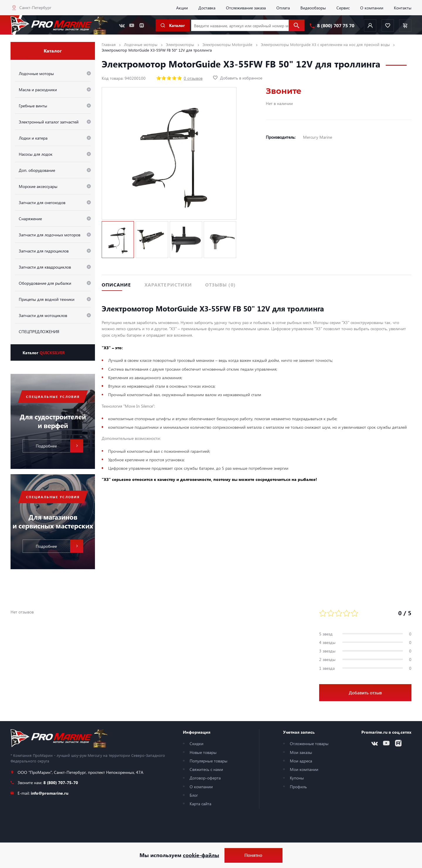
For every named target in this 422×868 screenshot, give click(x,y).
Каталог (44, 352)
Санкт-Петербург (35, 7)
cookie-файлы (201, 855)
